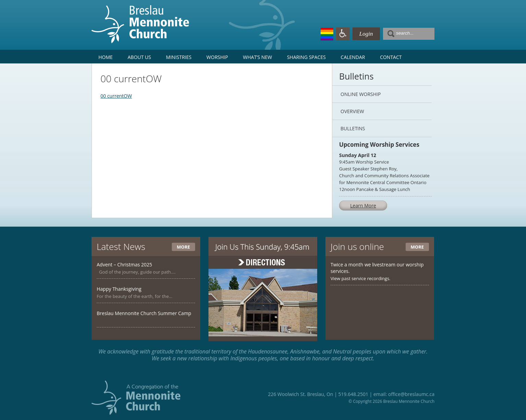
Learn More (363, 206)
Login (366, 34)
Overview (352, 111)
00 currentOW (116, 96)
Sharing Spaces (306, 57)
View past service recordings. (361, 278)
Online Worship (361, 94)
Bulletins (353, 128)
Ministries (179, 57)
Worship (217, 57)
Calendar (353, 57)
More (183, 247)
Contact (391, 57)
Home (106, 57)
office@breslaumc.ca (411, 394)
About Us (139, 57)
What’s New (258, 57)
